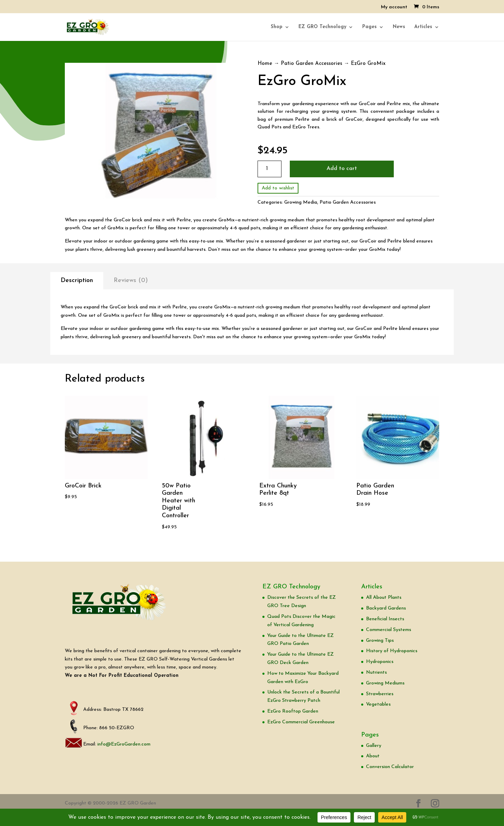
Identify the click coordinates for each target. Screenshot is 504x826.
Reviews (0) (131, 280)
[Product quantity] (270, 169)
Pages (370, 27)
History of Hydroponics (392, 651)
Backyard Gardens (386, 608)
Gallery (374, 746)
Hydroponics (380, 662)
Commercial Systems (389, 630)
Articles (423, 27)
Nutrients (376, 672)
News (399, 27)
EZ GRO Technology (322, 27)
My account (394, 7)
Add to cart (342, 169)
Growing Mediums (385, 683)
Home (265, 64)
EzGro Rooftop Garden (293, 711)
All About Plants (384, 598)
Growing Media (301, 202)
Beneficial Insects (385, 619)
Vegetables (378, 704)
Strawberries (380, 694)
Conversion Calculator (390, 767)
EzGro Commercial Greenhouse (301, 722)
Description (77, 280)
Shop (277, 27)
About (373, 756)
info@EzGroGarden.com (124, 744)
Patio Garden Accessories (311, 64)
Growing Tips (380, 641)
